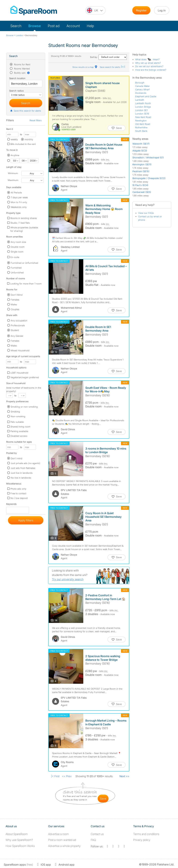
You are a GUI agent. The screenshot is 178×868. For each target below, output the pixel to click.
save (103, 799)
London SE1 (141, 110)
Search (16, 26)
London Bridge (143, 107)
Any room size (18, 242)
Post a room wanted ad (62, 840)
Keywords (11, 505)
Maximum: (13, 180)
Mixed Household (20, 350)
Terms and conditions (146, 834)
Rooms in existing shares (24, 218)
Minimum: (13, 173)
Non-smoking (18, 416)
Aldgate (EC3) (140, 151)
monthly (29, 139)
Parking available (19, 431)
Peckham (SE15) (141, 171)
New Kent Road (143, 117)
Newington (141, 121)
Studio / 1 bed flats (20, 223)
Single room (17, 252)
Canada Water (143, 86)
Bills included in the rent (23, 144)
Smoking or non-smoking (24, 407)
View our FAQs (146, 213)
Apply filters (26, 520)
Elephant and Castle (146, 96)
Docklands (141, 93)
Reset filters (36, 120)
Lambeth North (143, 103)
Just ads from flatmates (23, 468)
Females (15, 300)
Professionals (18, 325)
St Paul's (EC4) (140, 185)
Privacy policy (142, 840)
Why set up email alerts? (148, 63)
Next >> (124, 776)
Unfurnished (17, 273)
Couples (15, 309)
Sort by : (108, 57)
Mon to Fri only (19, 202)
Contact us (97, 834)
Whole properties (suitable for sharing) (24, 229)
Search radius (16, 91)
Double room (18, 247)
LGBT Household (19, 373)
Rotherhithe (141, 127)
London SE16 (142, 114)
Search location (17, 78)
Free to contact (18, 493)
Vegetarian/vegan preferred (25, 377)
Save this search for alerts (26, 111)
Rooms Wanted (22, 69)
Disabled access (19, 436)
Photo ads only (18, 489)
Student (15, 330)
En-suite (15, 257)
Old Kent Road (143, 124)
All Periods (16, 193)
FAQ (93, 840)
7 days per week (19, 197)
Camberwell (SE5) (142, 192)
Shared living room (20, 427)
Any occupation (19, 321)
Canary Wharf (142, 89)
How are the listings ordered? (151, 70)
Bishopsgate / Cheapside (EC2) (149, 178)
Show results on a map (85, 67)
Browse (35, 26)
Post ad (54, 26)
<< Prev (67, 776)
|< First (55, 776)
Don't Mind (17, 295)
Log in (162, 10)
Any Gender (17, 336)
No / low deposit (19, 498)
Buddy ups (22, 73)
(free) (18, 865)
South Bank (141, 131)
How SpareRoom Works (20, 846)
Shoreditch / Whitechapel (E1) (148, 158)
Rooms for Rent (22, 64)
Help (90, 26)
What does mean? (147, 59)
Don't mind (17, 458)
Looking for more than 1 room (26, 284)
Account (73, 26)
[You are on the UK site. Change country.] (95, 10)
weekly (14, 139)
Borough (140, 83)
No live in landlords (21, 478)
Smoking (15, 412)
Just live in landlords (22, 473)
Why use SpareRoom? (19, 840)
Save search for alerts (113, 67)
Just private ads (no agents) (25, 463)
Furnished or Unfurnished (24, 263)
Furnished (16, 268)
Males (14, 304)
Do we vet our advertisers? (149, 66)
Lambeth (140, 100)
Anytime (15, 155)
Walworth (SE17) (141, 144)
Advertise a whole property (64, 846)
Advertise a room (58, 834)
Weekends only (19, 207)
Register (141, 10)
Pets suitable (17, 422)
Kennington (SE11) (142, 164)
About (17, 834)
